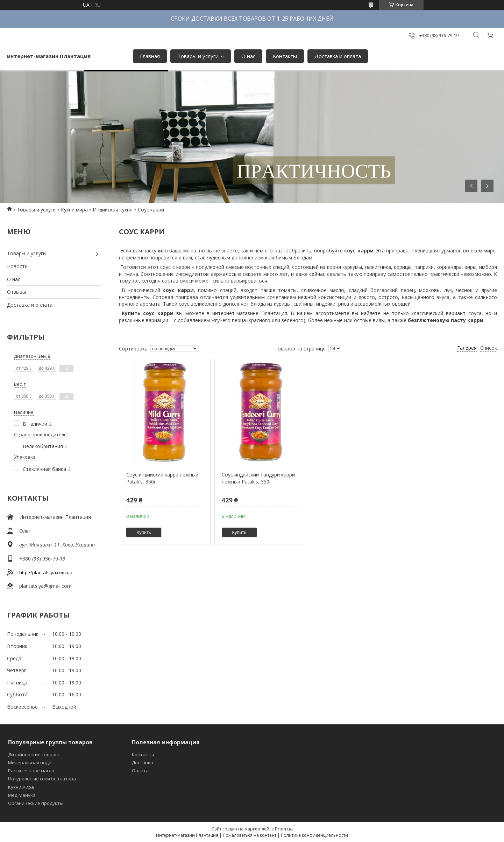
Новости (17, 266)
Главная (150, 56)
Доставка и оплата (338, 56)
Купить (144, 532)
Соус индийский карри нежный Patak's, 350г (162, 478)
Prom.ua (284, 829)
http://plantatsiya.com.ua (46, 572)
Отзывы (16, 292)
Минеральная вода (30, 763)
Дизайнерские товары (33, 754)
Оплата (140, 771)
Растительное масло (31, 771)
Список (489, 348)
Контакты (285, 56)
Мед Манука (22, 795)
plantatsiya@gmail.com (45, 586)
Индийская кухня (113, 210)
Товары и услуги (198, 56)
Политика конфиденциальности (314, 835)
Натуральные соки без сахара (42, 779)
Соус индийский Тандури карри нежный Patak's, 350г (258, 478)
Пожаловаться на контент (250, 835)
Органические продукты (36, 803)
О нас (248, 56)
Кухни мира (74, 210)
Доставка (143, 763)
